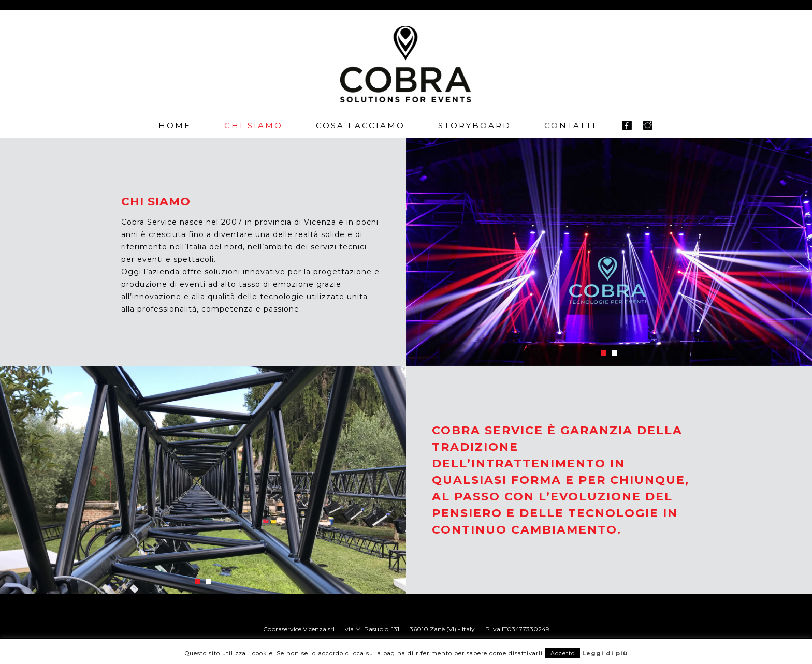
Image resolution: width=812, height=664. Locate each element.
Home (175, 126)
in (647, 126)
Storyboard (475, 126)
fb (627, 126)
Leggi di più (605, 653)
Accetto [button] (563, 653)
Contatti (570, 126)
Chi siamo (253, 126)
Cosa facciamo (360, 126)
